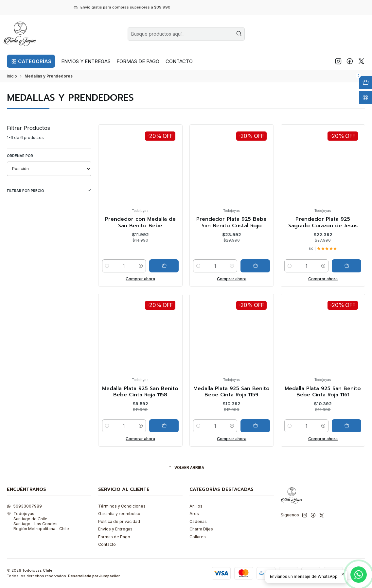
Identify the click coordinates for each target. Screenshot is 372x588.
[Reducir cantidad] (107, 266)
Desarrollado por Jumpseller (94, 576)
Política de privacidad (119, 521)
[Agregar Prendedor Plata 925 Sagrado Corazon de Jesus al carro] (346, 266)
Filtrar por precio (49, 190)
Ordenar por (20, 156)
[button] (31, 61)
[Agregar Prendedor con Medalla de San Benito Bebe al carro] (164, 266)
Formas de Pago (114, 537)
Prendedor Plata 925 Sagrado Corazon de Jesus (323, 223)
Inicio (12, 76)
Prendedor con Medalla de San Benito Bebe (140, 223)
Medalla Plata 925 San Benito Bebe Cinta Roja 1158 (140, 424)
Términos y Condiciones (122, 506)
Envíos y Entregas (115, 529)
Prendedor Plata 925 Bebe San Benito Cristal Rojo (231, 223)
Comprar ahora (140, 279)
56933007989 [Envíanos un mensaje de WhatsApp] (24, 506)
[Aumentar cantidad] (141, 266)
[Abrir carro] (365, 83)
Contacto (107, 544)
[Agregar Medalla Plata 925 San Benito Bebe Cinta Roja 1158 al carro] (164, 458)
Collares (198, 537)
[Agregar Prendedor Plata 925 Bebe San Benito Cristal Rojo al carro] (255, 266)
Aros (194, 514)
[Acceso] (365, 97)
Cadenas (198, 521)
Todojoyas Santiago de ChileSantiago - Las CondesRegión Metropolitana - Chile (38, 521)
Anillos (196, 506)
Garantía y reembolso (119, 514)
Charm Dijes (201, 529)
